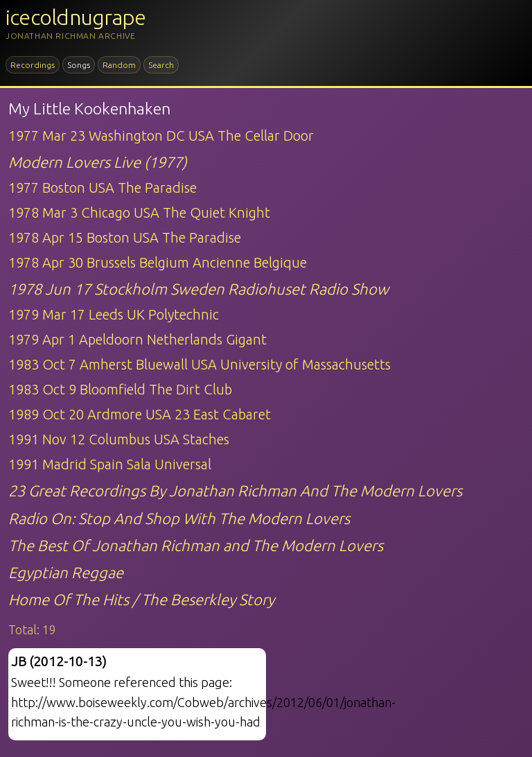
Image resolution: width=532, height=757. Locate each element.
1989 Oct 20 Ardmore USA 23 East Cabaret (140, 414)
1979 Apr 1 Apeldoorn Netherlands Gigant (138, 339)
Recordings (33, 65)
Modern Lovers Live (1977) (98, 162)
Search (161, 65)
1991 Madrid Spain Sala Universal (110, 464)
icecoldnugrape (76, 17)
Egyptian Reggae (66, 572)
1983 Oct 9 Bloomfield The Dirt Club (120, 389)
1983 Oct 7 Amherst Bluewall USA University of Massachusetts (199, 364)
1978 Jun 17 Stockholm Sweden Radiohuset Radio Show (198, 289)
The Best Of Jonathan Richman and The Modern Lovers (196, 545)
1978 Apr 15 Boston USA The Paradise (125, 237)
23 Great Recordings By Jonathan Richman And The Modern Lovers (235, 490)
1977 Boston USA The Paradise (103, 188)
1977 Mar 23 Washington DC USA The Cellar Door (161, 136)
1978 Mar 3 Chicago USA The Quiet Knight (139, 212)
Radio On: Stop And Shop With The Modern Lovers (179, 518)
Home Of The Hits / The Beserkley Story (141, 599)
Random (119, 65)
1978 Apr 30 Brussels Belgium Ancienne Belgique (158, 262)
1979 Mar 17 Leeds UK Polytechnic (114, 314)
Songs (79, 65)
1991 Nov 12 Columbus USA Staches (119, 439)
